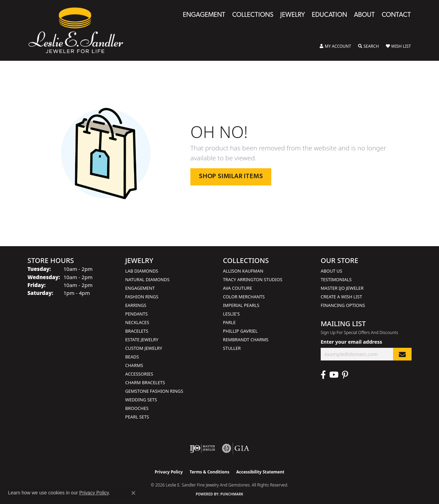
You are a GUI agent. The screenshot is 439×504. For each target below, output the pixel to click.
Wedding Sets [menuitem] (141, 400)
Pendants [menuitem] (137, 314)
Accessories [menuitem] (139, 374)
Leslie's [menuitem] (231, 314)
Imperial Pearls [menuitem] (241, 305)
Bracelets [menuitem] (137, 331)
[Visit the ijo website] (203, 448)
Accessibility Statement (260, 472)
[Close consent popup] (133, 493)
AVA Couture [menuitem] (238, 288)
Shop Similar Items (231, 177)
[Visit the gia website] (236, 448)
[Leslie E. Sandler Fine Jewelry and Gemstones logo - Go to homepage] (79, 30)
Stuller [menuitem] (232, 348)
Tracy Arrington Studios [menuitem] (253, 279)
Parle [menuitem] (229, 322)
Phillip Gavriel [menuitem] (240, 331)
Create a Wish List (341, 297)
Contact (396, 15)
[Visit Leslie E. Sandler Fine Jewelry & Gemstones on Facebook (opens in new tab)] (323, 375)
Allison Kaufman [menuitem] (243, 271)
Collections (253, 15)
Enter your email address (351, 342)
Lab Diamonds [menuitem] (142, 271)
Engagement (204, 15)
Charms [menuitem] (134, 365)
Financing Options (343, 305)
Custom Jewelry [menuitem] (144, 348)
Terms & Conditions (210, 472)
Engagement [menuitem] (140, 288)
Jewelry (293, 15)
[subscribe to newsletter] (402, 354)
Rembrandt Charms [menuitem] (246, 340)
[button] (335, 46)
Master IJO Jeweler (342, 288)
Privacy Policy (169, 472)
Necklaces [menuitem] (137, 322)
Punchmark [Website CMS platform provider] (232, 494)
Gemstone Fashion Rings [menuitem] (154, 391)
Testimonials (336, 279)
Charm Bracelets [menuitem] (145, 382)
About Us (331, 271)
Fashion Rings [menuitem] (142, 297)
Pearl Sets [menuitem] (137, 417)
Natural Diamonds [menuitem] (147, 279)
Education (329, 15)
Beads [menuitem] (132, 357)
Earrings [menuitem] (136, 305)
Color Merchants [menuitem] (244, 297)
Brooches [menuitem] (137, 408)
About (364, 15)
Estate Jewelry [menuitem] (142, 340)
